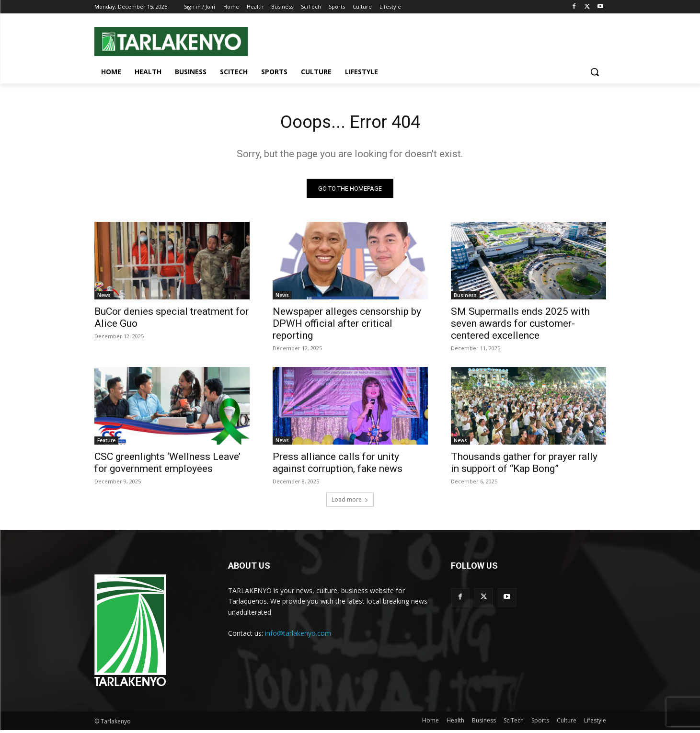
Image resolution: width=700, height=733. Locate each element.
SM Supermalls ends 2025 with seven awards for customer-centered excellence (520, 326)
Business (465, 298)
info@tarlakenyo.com (298, 636)
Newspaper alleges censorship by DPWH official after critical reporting (347, 326)
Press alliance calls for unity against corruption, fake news (338, 465)
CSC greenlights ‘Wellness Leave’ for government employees (167, 465)
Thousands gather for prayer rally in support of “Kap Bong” (524, 465)
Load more (350, 502)
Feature (106, 443)
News (104, 298)
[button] (595, 72)
